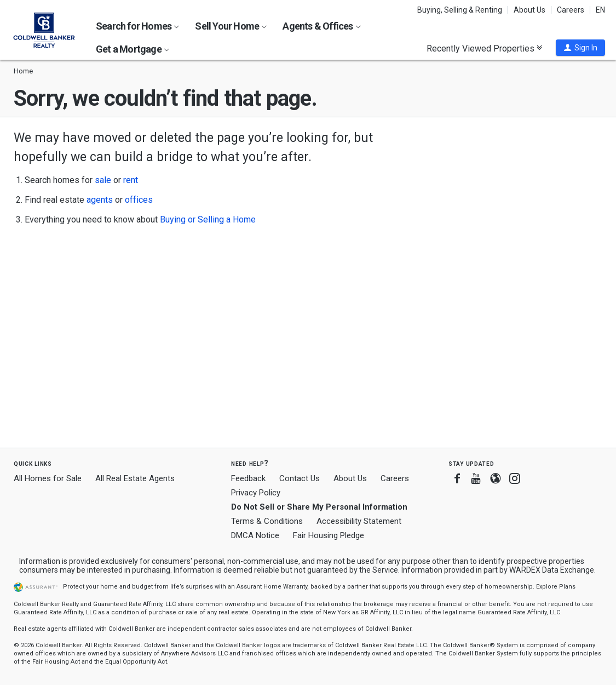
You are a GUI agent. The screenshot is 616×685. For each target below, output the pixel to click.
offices (139, 200)
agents (100, 200)
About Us (529, 10)
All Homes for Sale (48, 478)
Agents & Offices (321, 26)
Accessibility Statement (359, 521)
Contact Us (300, 478)
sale (103, 180)
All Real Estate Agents (135, 478)
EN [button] (600, 10)
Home (23, 71)
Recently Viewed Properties (484, 48)
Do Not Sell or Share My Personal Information (319, 507)
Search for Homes (137, 26)
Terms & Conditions (267, 521)
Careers (571, 10)
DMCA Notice (255, 535)
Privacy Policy (256, 493)
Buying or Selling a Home (208, 219)
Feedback (248, 479)
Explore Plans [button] (556, 587)
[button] (580, 48)
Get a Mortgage (133, 49)
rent (131, 180)
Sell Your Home (231, 26)
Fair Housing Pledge (329, 535)
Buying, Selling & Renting (460, 10)
